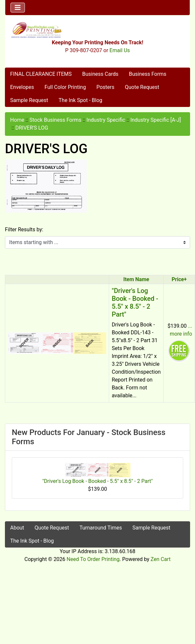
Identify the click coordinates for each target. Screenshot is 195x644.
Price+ (179, 279)
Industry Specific (106, 120)
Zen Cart (161, 559)
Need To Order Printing (93, 559)
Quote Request (142, 87)
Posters (105, 87)
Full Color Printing (65, 87)
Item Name (136, 279)
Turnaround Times (101, 528)
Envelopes (22, 87)
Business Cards (100, 74)
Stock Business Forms (55, 120)
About (17, 528)
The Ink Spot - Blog (80, 100)
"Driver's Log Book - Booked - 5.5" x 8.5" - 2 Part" (135, 302)
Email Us (120, 50)
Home (17, 120)
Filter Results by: (24, 229)
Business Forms (147, 74)
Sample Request (29, 100)
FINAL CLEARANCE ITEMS (41, 74)
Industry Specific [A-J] (156, 120)
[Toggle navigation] (18, 8)
